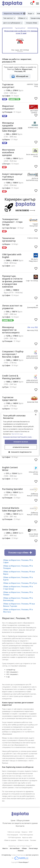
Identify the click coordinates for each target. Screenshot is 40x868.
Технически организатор (9, 240)
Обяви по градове (10, 840)
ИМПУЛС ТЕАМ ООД (32, 85)
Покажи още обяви (20, 553)
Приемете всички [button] (21, 442)
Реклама (33, 840)
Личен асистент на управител (12, 307)
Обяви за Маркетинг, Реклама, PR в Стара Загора (18, 588)
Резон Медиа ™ (24, 862)
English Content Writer (10, 469)
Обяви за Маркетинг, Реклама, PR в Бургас (18, 579)
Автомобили (15, 848)
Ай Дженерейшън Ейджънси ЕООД (32, 307)
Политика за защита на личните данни (20, 823)
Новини (21, 851)
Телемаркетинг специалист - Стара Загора (12, 222)
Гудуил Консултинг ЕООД (34, 226)
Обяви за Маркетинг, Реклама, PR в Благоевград (18, 599)
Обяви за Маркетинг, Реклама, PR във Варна (19, 573)
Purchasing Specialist (12, 489)
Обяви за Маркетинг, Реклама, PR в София (18, 561)
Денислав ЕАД (33, 402)
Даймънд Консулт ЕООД (32, 495)
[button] (20, 437)
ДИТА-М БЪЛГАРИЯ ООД (32, 179)
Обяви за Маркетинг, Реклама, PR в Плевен (18, 593)
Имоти (5, 848)
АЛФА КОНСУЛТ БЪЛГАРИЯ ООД (32, 357)
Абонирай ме (22, 76)
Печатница (33, 848)
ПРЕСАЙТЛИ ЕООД (33, 473)
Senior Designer (10, 530)
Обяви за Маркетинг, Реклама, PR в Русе (20, 583)
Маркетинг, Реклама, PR (13, 13)
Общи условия (23, 820)
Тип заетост (8, 18)
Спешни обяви (32, 23)
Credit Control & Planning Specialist (11, 377)
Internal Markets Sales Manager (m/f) (12, 509)
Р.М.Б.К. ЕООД (33, 238)
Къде (30, 13)
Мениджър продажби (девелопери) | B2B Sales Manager (12, 127)
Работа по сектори (14, 832)
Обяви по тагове (23, 840)
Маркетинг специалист (8, 107)
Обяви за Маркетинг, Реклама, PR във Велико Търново (19, 605)
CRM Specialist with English (12, 256)
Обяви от (22, 18)
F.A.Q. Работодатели (26, 835)
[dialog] (20, 434)
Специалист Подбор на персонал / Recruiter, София (13, 354)
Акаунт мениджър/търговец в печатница (12, 177)
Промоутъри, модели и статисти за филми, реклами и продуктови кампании (12, 281)
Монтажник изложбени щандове (8, 152)
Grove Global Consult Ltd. (33, 535)
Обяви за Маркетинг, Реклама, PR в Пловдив (18, 567)
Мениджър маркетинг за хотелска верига (11, 330)
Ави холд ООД (32, 330)
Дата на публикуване (12, 23)
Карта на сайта (27, 837)
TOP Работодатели (14, 837)
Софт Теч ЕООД (32, 281)
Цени (13, 820)
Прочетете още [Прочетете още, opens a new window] (17, 434)
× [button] (36, 415)
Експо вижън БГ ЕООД (32, 155)
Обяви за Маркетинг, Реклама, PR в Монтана (18, 611)
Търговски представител (10, 399)
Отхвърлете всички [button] (21, 447)
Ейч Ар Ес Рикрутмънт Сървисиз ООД (32, 261)
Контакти (20, 826)
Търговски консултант (8, 86)
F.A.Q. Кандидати (13, 835)
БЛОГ (31, 832)
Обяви (24, 848)
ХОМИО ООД (33, 128)
